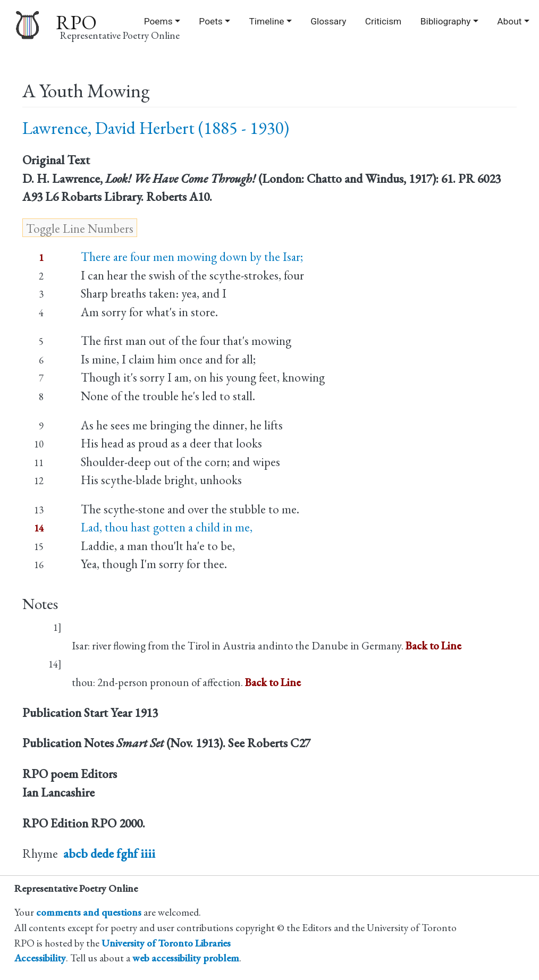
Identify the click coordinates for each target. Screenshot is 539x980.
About (509, 21)
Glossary (328, 21)
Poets (210, 21)
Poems (158, 21)
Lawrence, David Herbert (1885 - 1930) (156, 128)
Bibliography (446, 21)
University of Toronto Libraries (166, 943)
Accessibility (40, 958)
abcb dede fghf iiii (109, 854)
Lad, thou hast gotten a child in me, (167, 527)
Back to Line (433, 645)
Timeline (267, 21)
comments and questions (89, 912)
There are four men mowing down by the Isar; (192, 257)
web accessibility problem (186, 958)
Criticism (383, 21)
